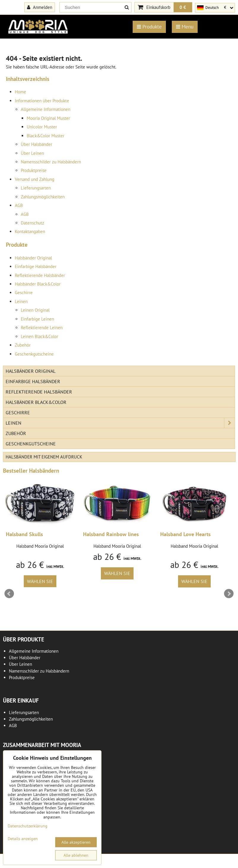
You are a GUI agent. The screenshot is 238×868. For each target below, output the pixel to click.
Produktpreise (34, 170)
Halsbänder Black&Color (38, 284)
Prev (9, 594)
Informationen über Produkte (42, 101)
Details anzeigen (23, 839)
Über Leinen (32, 153)
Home (20, 92)
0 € (183, 7)
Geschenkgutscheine (34, 354)
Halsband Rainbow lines (111, 534)
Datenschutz (32, 223)
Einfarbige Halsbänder (36, 266)
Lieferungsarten (36, 188)
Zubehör (23, 345)
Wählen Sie (40, 581)
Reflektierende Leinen (42, 328)
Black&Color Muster (46, 136)
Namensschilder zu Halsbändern (51, 162)
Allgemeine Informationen (46, 109)
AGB (19, 205)
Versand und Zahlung (35, 179)
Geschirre (24, 293)
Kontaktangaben (30, 231)
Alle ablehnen (76, 855)
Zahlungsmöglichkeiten (43, 197)
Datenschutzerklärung (28, 826)
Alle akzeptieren (76, 842)
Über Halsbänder (37, 144)
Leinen (21, 301)
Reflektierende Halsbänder (40, 275)
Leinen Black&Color (39, 336)
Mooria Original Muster (48, 118)
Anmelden (40, 7)
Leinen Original (35, 310)
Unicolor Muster (42, 127)
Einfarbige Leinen (37, 319)
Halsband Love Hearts (185, 534)
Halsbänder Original (33, 258)
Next (229, 594)
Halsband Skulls (24, 534)
